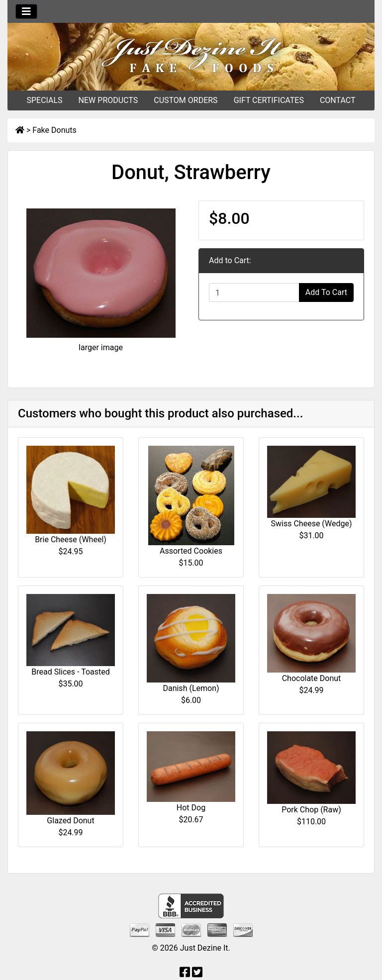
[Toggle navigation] (26, 11)
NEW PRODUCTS (108, 100)
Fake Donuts (54, 130)
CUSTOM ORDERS (186, 100)
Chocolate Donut (312, 678)
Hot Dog (191, 808)
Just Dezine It (204, 948)
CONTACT (338, 100)
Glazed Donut (70, 821)
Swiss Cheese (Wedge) (312, 524)
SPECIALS (44, 100)
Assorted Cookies (191, 551)
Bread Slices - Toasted (70, 672)
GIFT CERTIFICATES (269, 100)
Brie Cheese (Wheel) (71, 539)
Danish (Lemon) (191, 688)
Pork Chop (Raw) (311, 810)
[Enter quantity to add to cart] (254, 293)
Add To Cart (326, 292)
